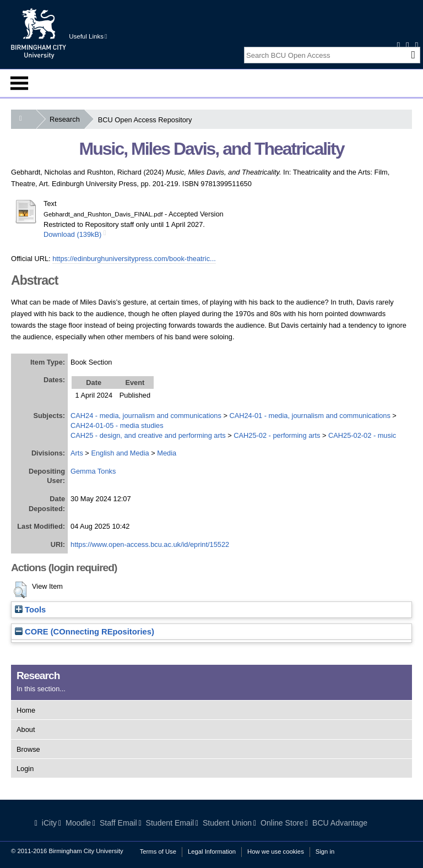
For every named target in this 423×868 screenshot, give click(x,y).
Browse (28, 749)
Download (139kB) (72, 234)
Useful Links (88, 36)
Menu (19, 83)
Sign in (325, 851)
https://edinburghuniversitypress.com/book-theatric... (134, 259)
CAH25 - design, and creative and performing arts (148, 435)
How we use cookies (276, 851)
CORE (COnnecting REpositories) (85, 632)
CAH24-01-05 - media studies (117, 425)
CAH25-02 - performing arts (277, 435)
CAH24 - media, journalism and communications (146, 416)
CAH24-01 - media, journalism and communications (310, 416)
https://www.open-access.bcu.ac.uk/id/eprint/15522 (150, 544)
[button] (20, 590)
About (26, 729)
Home (26, 710)
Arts (77, 453)
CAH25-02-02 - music (362, 435)
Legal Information (212, 851)
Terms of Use (158, 851)
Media (167, 453)
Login (25, 769)
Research (67, 119)
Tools (30, 610)
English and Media (120, 453)
